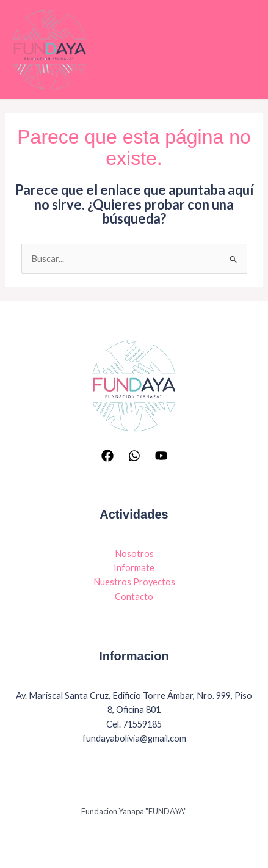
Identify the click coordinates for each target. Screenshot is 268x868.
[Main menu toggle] (243, 49)
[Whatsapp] (134, 455)
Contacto (134, 596)
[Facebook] (107, 455)
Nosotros (134, 553)
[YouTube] (161, 455)
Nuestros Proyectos (134, 582)
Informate (134, 568)
